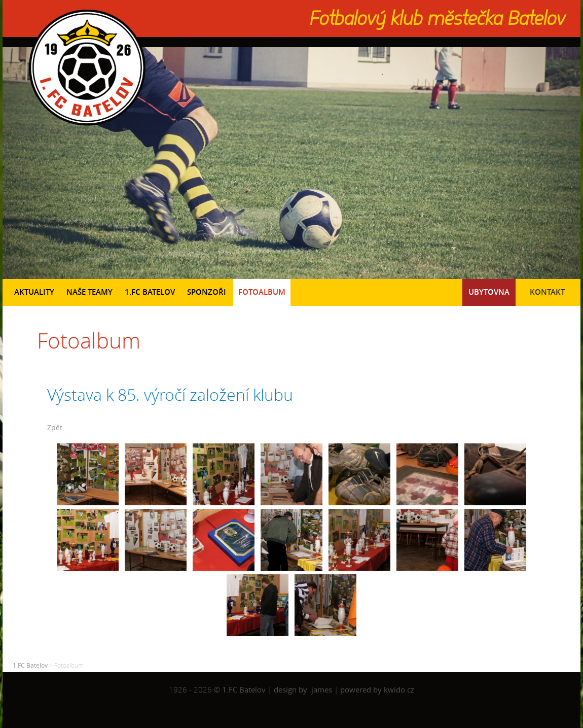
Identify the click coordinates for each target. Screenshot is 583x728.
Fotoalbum (262, 292)
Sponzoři (207, 292)
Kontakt (547, 292)
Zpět (55, 427)
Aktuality (34, 292)
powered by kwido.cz (377, 690)
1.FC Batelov (150, 292)
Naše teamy (89, 292)
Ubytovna (489, 292)
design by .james (304, 690)
